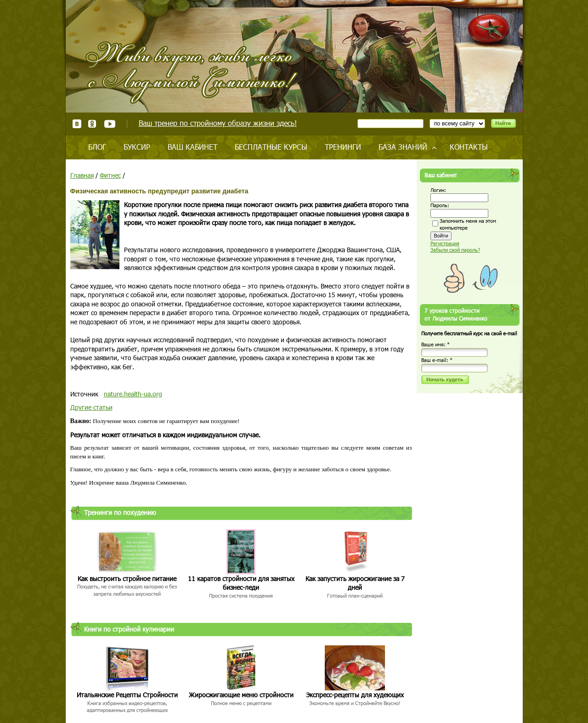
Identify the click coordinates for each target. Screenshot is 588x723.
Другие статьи (91, 407)
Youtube (110, 124)
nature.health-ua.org (133, 394)
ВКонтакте (77, 124)
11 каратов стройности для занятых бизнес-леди (241, 583)
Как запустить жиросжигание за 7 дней (355, 583)
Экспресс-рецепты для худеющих (355, 695)
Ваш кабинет (192, 147)
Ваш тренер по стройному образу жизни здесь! (218, 123)
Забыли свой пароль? (455, 250)
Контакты (469, 147)
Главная (82, 175)
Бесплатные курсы (271, 147)
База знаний (403, 147)
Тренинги (343, 147)
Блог (97, 147)
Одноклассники (93, 124)
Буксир (137, 147)
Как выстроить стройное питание (127, 579)
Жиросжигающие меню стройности (241, 695)
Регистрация (445, 243)
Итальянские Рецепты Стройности (127, 695)
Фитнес (110, 175)
